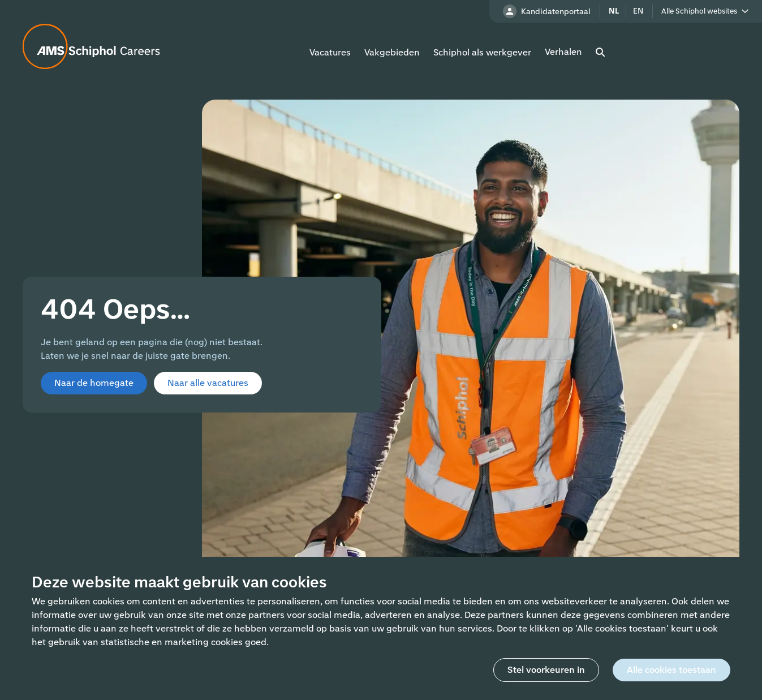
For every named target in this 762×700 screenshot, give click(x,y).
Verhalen (563, 52)
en (638, 11)
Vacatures (330, 52)
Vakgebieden (392, 52)
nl (614, 11)
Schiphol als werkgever (482, 52)
